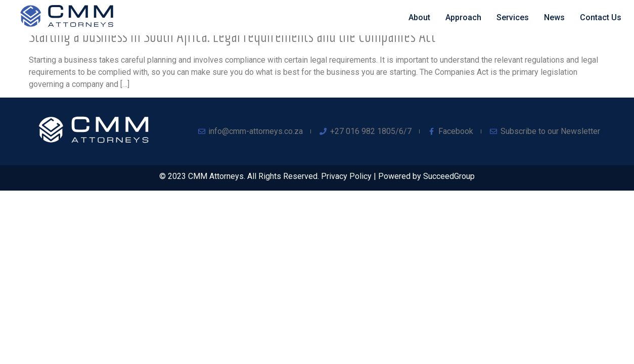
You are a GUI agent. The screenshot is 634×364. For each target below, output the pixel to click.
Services (513, 17)
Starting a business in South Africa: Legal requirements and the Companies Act (232, 36)
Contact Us (601, 17)
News (554, 17)
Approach (463, 17)
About (419, 17)
